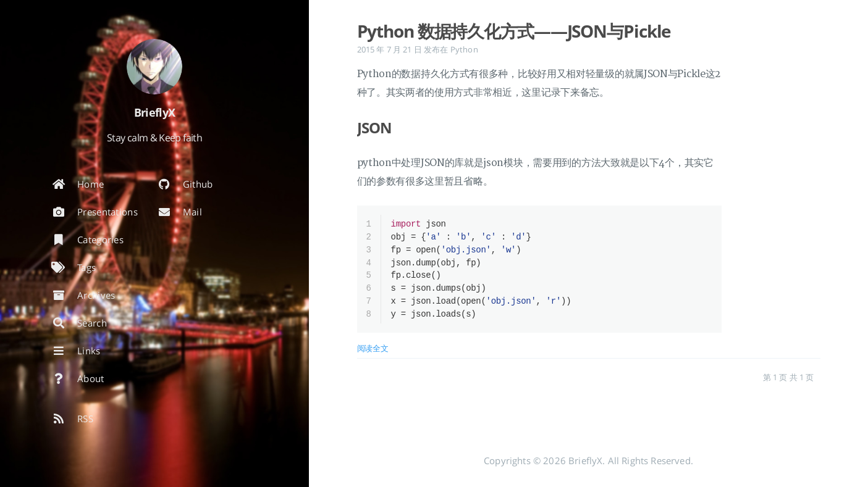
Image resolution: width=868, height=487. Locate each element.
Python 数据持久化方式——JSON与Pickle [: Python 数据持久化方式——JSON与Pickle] (514, 31)
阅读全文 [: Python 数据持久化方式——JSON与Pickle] (373, 353)
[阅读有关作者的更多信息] (154, 67)
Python (464, 49)
